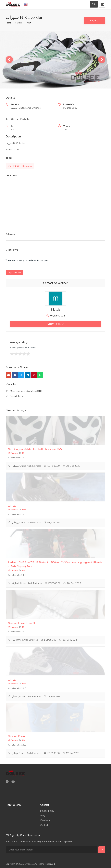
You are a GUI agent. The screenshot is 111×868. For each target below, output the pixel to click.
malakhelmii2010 (17, 458)
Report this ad (15, 396)
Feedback (45, 820)
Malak (55, 310)
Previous (9, 60)
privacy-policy (47, 811)
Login (93, 21)
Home (8, 23)
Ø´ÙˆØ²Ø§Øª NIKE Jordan (20, 166)
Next (102, 60)
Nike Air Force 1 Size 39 (22, 623)
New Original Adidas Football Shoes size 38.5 (35, 449)
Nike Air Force (16, 736)
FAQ (43, 816)
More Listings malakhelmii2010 (24, 391)
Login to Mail (54, 324)
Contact (44, 825)
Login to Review (14, 273)
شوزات (12, 506)
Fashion (19, 23)
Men (29, 23)
